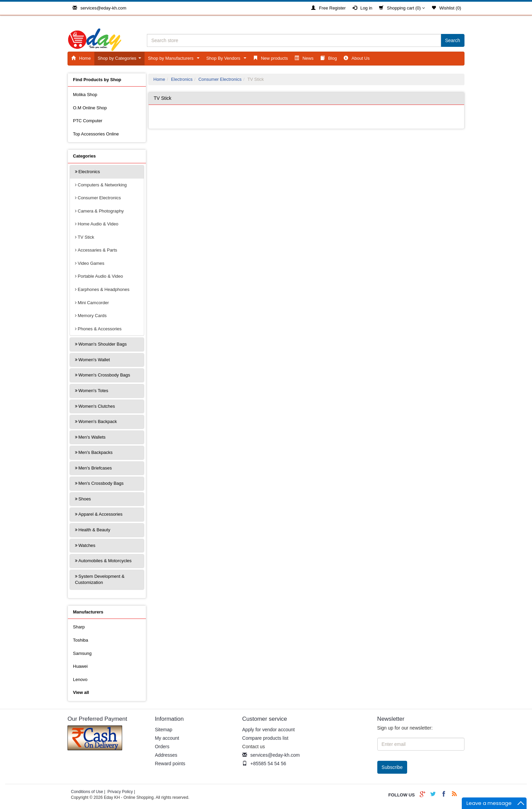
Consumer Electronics (99, 198)
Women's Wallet (94, 360)
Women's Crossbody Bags (104, 375)
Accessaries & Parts (97, 250)
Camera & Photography (101, 211)
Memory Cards (92, 316)
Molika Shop (85, 95)
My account (167, 738)
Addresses (166, 755)
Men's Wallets (92, 437)
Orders (162, 747)
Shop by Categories (121, 60)
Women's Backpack (98, 421)
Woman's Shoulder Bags (102, 344)
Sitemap (163, 730)
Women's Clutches (97, 406)
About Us (357, 58)
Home (81, 58)
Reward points (170, 764)
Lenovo (80, 679)
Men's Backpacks (96, 452)
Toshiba (81, 640)
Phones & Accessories (100, 329)
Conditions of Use (87, 792)
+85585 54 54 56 (264, 764)
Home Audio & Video (98, 224)
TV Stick (86, 237)
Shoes (85, 499)
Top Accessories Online (96, 134)
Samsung (82, 653)
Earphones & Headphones (104, 289)
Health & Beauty (94, 530)
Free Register (328, 8)
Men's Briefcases (95, 468)
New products (270, 58)
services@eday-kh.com (99, 8)
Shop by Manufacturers (175, 60)
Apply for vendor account (269, 730)
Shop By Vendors (227, 60)
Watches (87, 545)
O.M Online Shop (90, 108)
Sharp (79, 627)
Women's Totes (93, 391)
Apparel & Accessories (100, 514)
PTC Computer (88, 121)
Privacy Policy (120, 792)
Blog (329, 58)
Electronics (89, 172)
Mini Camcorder (93, 303)
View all (81, 692)
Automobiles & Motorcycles (105, 561)
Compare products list (265, 738)
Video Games (91, 263)
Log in (362, 8)
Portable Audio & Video (100, 276)
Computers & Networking (102, 185)
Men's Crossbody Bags (101, 483)
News (304, 58)
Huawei (80, 666)
